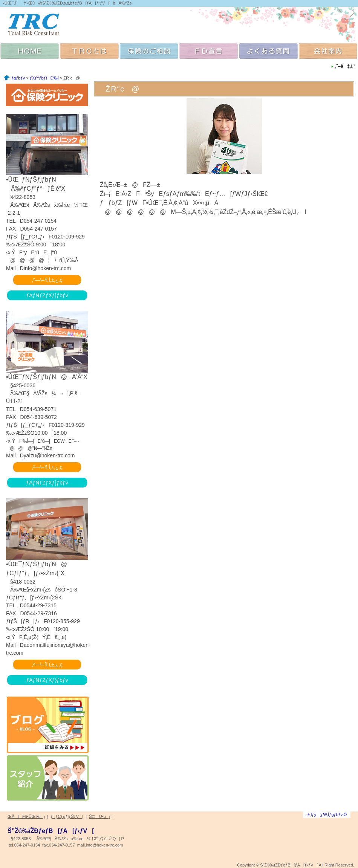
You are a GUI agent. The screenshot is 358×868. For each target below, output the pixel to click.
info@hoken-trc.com (105, 845)
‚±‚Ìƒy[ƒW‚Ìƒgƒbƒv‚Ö (327, 815)
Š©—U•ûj (99, 816)
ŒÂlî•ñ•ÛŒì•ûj (26, 816)
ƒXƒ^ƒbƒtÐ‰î (44, 78)
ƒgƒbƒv (18, 78)
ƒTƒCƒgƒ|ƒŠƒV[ (67, 816)
